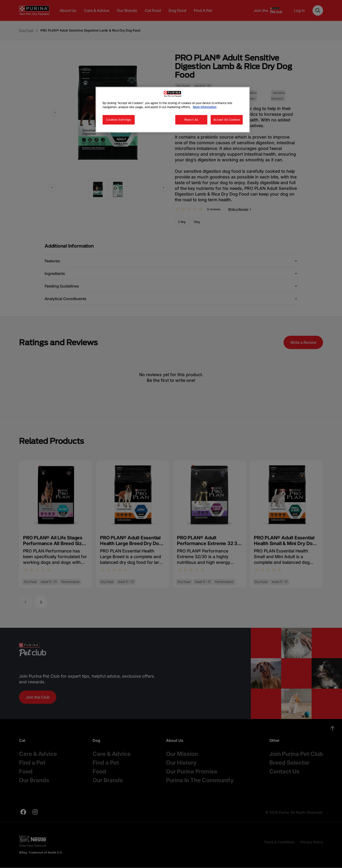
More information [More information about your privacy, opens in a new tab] (205, 107)
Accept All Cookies (227, 120)
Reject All (191, 120)
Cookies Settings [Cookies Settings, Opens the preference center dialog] (119, 120)
